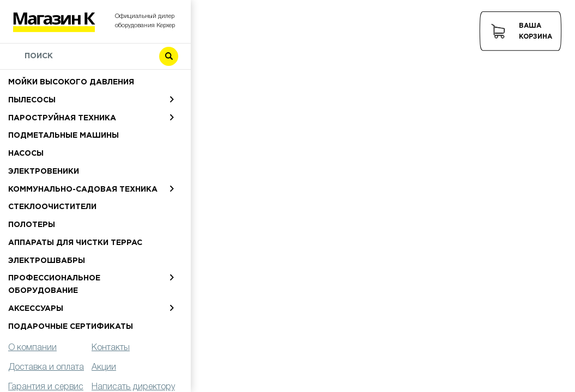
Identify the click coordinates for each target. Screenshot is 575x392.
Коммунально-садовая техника (83, 189)
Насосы (26, 154)
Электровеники (44, 171)
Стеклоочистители (52, 207)
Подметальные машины (63, 136)
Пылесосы (32, 100)
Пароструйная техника (62, 118)
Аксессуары (36, 309)
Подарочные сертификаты (71, 327)
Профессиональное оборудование (54, 284)
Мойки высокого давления (71, 82)
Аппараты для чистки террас (75, 243)
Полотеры (32, 225)
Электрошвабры (47, 261)
